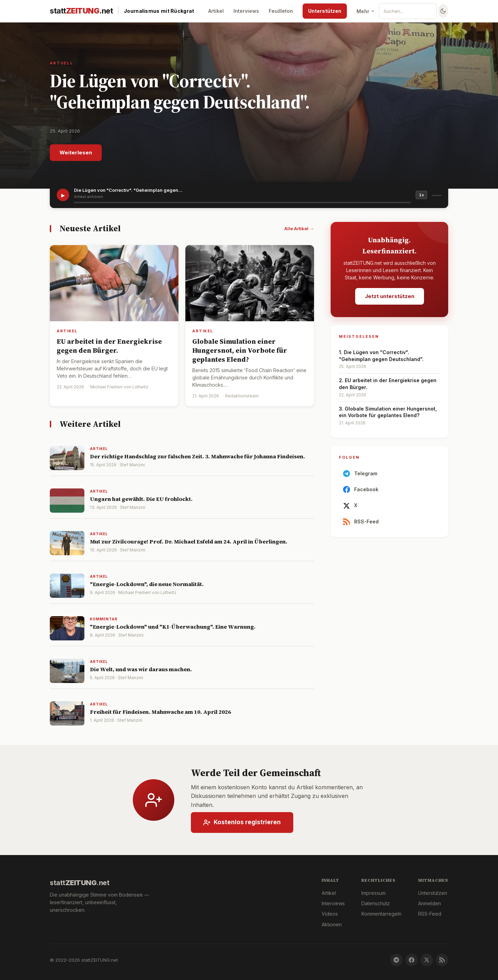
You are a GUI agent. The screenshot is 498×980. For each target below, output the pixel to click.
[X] (427, 960)
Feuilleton (281, 11)
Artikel (216, 11)
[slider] (242, 203)
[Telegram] (396, 960)
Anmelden (430, 903)
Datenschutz (376, 903)
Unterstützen (325, 11)
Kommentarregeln (381, 914)
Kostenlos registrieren (242, 824)
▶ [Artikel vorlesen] (63, 195)
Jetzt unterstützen (390, 296)
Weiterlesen (76, 152)
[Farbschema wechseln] (443, 11)
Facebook (361, 491)
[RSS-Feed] (442, 960)
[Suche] (411, 11)
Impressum (373, 893)
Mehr (366, 11)
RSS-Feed (361, 523)
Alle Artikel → (299, 228)
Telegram (360, 475)
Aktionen (332, 924)
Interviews (246, 11)
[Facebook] (412, 960)
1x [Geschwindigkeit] (421, 195)
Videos (330, 914)
